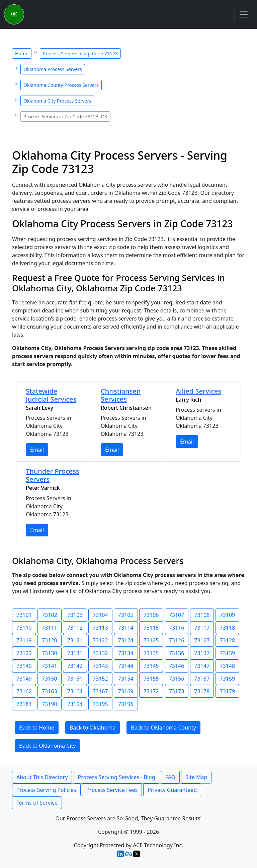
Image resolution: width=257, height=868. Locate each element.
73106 (151, 615)
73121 (75, 640)
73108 (202, 615)
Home (22, 53)
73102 (50, 615)
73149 (24, 679)
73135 (151, 653)
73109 (228, 615)
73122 (100, 640)
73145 (151, 666)
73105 (126, 615)
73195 (100, 704)
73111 (50, 628)
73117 (202, 628)
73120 (50, 640)
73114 (126, 628)
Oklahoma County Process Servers (61, 85)
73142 (75, 666)
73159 (228, 679)
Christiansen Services (121, 395)
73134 (126, 653)
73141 (50, 666)
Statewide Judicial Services (51, 395)
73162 (24, 691)
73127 (202, 640)
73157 (202, 679)
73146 (177, 666)
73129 (24, 653)
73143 (100, 666)
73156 (177, 679)
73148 (228, 666)
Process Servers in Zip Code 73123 (80, 53)
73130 (50, 653)
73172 (151, 691)
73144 (126, 666)
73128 (228, 640)
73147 (202, 666)
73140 (24, 666)
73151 (75, 679)
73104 (100, 615)
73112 (75, 628)
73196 (126, 704)
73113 (100, 628)
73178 (202, 691)
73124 (126, 640)
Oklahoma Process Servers (53, 69)
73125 (151, 640)
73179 (228, 691)
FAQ (170, 777)
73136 (177, 653)
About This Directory (42, 777)
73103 (75, 615)
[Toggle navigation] (244, 14)
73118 (228, 628)
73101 (24, 615)
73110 (24, 628)
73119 (24, 640)
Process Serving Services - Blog (117, 777)
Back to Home (37, 728)
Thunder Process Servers (53, 475)
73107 (177, 615)
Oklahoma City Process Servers (57, 101)
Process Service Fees (112, 790)
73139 (228, 653)
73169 (126, 691)
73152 (100, 679)
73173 (177, 691)
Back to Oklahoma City (47, 746)
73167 (100, 691)
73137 (202, 653)
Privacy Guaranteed (172, 790)
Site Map (196, 777)
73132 (100, 653)
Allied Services (198, 391)
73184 (24, 704)
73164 (75, 691)
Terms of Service (37, 803)
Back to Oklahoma (93, 728)
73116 (177, 628)
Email (37, 450)
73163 (50, 691)
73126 (177, 640)
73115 (151, 628)
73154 (126, 679)
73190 (50, 704)
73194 (75, 704)
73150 (50, 679)
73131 (75, 653)
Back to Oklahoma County (163, 728)
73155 (151, 679)
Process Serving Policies (46, 790)
